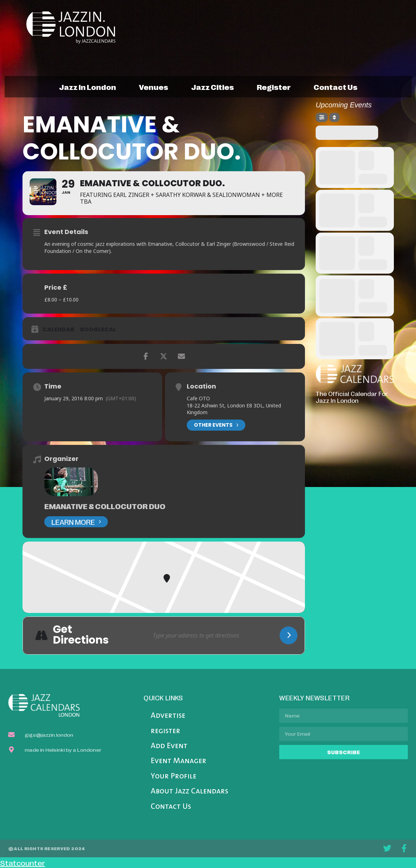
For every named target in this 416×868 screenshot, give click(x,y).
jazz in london (87, 87)
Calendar (58, 330)
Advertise (168, 716)
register (274, 87)
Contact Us (171, 807)
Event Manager (179, 761)
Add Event (169, 746)
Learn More (76, 522)
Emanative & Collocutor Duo (105, 506)
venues (154, 87)
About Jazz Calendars (189, 791)
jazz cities (212, 87)
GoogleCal (98, 330)
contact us (335, 87)
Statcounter (22, 863)
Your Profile (174, 776)
